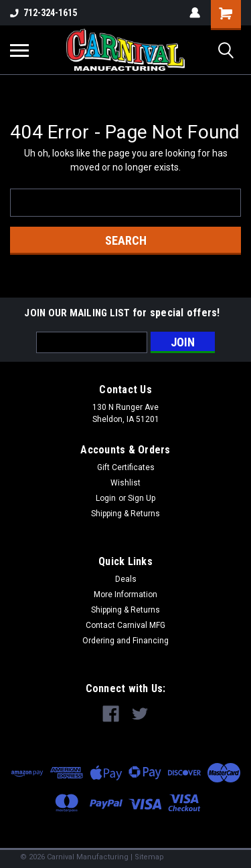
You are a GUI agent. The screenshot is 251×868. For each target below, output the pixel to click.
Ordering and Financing (125, 641)
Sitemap (149, 857)
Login (106, 498)
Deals (126, 579)
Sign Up (142, 498)
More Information (125, 594)
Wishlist (125, 483)
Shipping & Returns (125, 514)
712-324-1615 (44, 13)
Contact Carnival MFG (125, 625)
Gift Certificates (126, 467)
